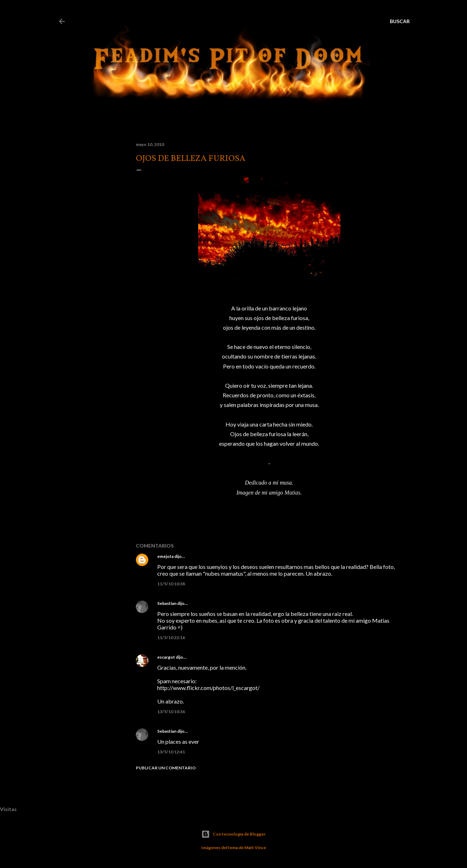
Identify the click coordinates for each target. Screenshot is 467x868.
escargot (166, 657)
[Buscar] (400, 21)
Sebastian (167, 603)
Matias (292, 493)
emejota (165, 556)
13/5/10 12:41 (171, 752)
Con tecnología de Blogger (233, 834)
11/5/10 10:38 (171, 584)
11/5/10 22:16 (171, 637)
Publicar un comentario (166, 768)
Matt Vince (255, 848)
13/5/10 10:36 (171, 712)
